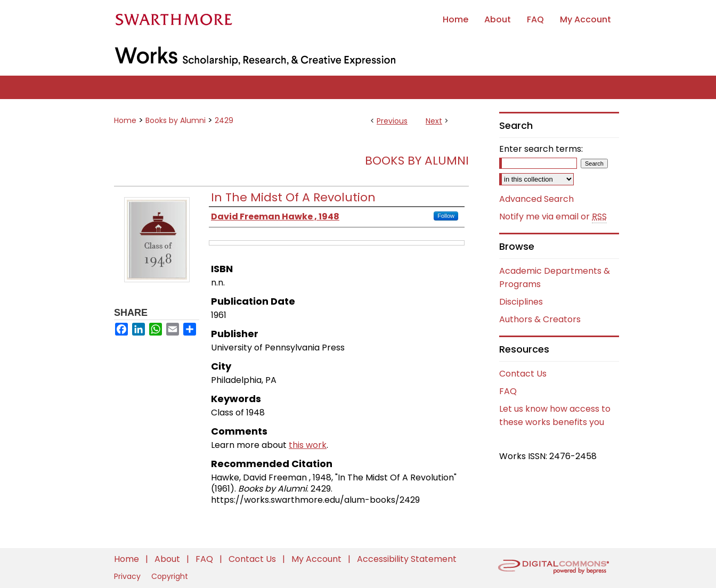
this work (308, 445)
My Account (318, 559)
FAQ (508, 391)
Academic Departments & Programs (555, 277)
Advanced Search (536, 199)
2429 (224, 120)
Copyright (170, 576)
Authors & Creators (540, 319)
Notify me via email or (553, 217)
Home (125, 120)
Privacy (128, 576)
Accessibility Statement (407, 559)
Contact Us (523, 374)
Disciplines (521, 302)
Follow (446, 216)
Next (434, 121)
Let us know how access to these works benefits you (555, 415)
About (168, 559)
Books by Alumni (176, 120)
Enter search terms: (541, 149)
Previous (392, 121)
